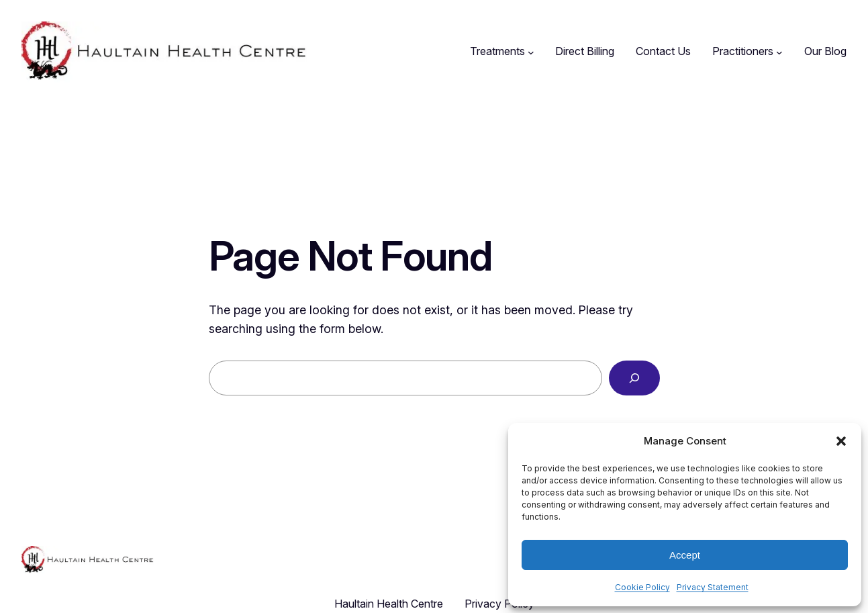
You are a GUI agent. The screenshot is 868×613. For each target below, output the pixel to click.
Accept (685, 555)
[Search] (634, 378)
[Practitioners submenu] (779, 52)
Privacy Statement (713, 587)
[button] (841, 441)
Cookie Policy (642, 587)
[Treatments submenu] (531, 52)
